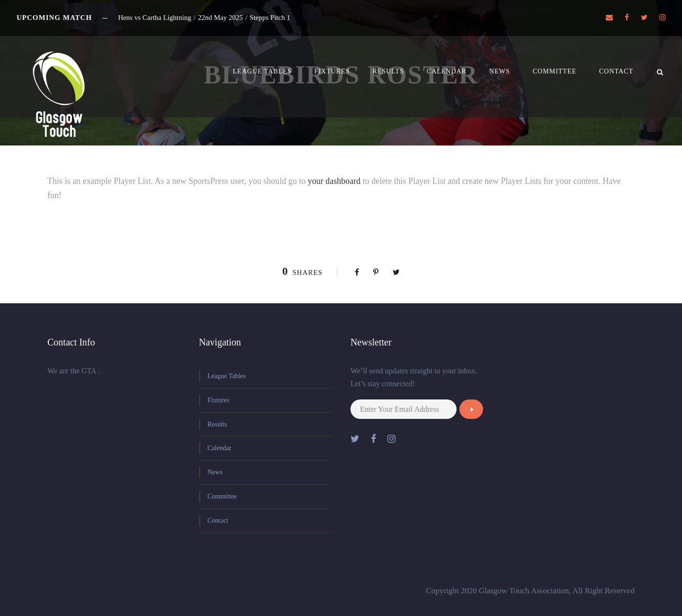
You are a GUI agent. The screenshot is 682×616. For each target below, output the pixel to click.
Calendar (447, 71)
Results (388, 71)
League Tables (262, 71)
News (500, 71)
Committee (555, 71)
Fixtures (332, 71)
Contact (616, 71)
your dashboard (334, 181)
